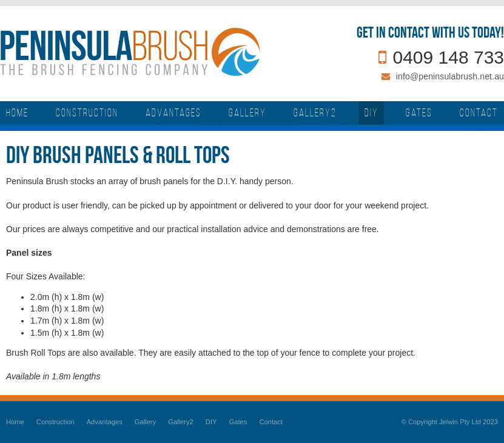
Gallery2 (181, 422)
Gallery (145, 422)
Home (15, 422)
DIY (211, 422)
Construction (55, 422)
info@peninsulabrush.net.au (450, 76)
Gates (238, 422)
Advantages (105, 422)
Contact (271, 422)
